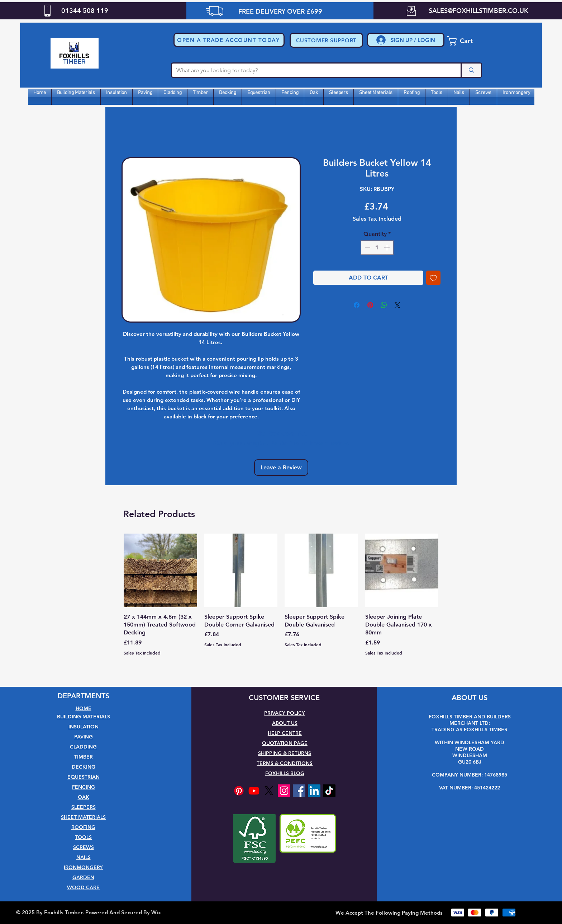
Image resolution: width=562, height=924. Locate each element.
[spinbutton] (377, 248)
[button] (229, 40)
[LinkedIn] (314, 791)
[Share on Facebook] (357, 305)
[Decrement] (367, 248)
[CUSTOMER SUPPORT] (326, 40)
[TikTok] (329, 791)
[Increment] (387, 248)
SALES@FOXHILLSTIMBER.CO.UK (478, 11)
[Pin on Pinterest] (370, 305)
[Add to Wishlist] (433, 278)
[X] (269, 791)
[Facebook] (299, 791)
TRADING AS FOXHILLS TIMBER (470, 730)
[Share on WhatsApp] (384, 305)
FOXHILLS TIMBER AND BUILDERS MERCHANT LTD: (470, 720)
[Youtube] (254, 791)
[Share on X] (397, 305)
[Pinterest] (239, 791)
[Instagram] (284, 791)
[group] (281, 602)
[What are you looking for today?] (311, 70)
